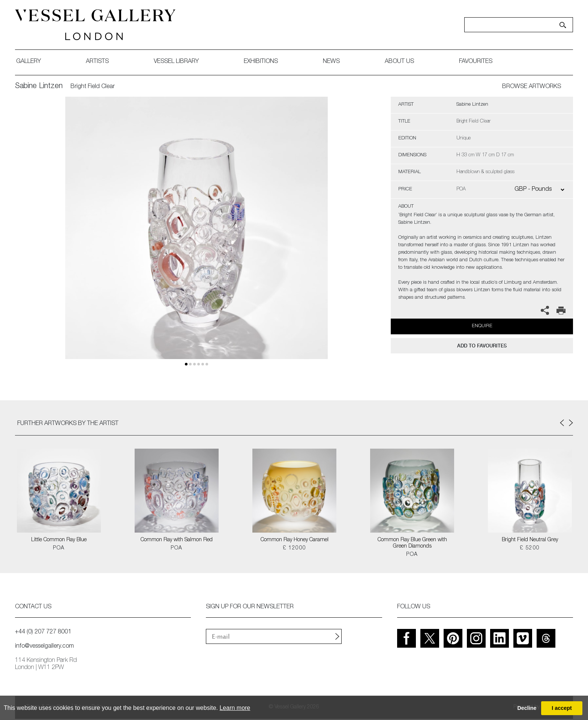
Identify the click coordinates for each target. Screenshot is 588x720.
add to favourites (482, 346)
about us (399, 62)
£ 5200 (530, 548)
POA (59, 548)
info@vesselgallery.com (44, 647)
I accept (562, 708)
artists (97, 62)
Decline (527, 708)
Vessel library (176, 62)
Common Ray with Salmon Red (177, 540)
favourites (476, 62)
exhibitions (261, 62)
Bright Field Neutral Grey (530, 540)
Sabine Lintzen (39, 87)
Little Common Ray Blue (59, 540)
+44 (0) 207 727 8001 (43, 632)
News (331, 62)
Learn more (235, 708)
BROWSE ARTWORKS (532, 87)
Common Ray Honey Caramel (295, 540)
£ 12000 (295, 548)
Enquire (482, 326)
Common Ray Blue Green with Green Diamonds (412, 543)
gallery (28, 62)
